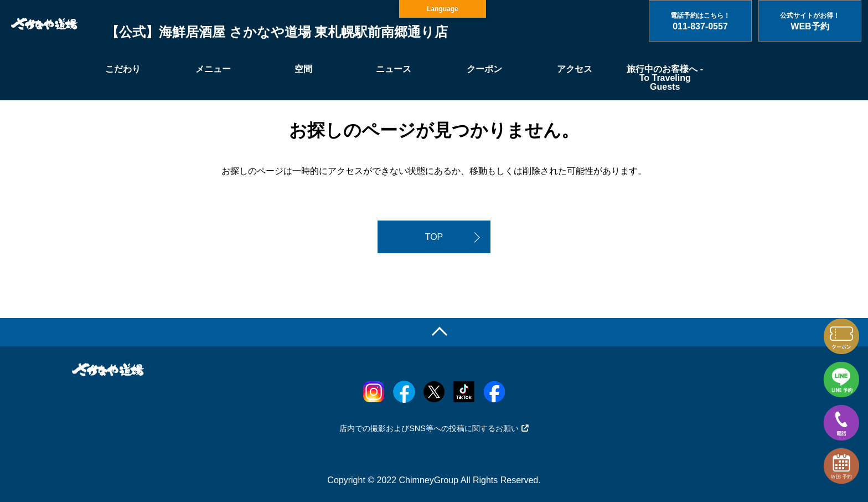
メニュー (213, 69)
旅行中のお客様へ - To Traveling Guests (665, 78)
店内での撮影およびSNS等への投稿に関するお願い (434, 428)
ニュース (394, 69)
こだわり (123, 69)
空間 (303, 69)
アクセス (575, 69)
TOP (434, 237)
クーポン (484, 69)
